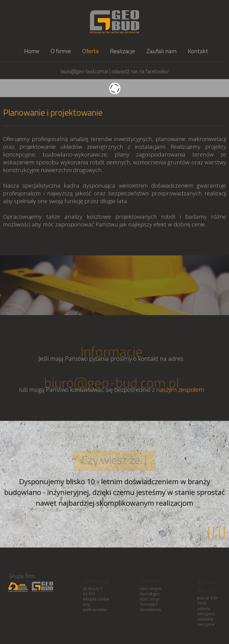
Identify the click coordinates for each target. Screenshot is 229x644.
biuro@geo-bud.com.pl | (86, 71)
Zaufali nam (161, 51)
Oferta (90, 51)
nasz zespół (150, 590)
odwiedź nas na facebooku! (140, 71)
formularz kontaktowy (150, 608)
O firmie (61, 51)
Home (32, 51)
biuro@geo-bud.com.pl (112, 384)
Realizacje (123, 51)
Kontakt (198, 51)
